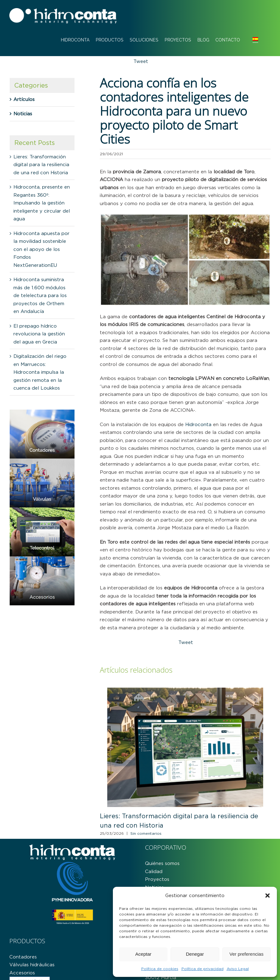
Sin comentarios (146, 833)
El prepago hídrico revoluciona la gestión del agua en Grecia (39, 334)
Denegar (195, 954)
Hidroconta (198, 424)
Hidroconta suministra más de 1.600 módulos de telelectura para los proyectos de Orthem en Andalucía (40, 295)
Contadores (23, 957)
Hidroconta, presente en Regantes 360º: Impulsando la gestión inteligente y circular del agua (42, 203)
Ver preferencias (246, 954)
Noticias (23, 114)
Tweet (141, 61)
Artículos (24, 99)
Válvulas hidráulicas (32, 965)
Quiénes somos (162, 863)
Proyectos (157, 879)
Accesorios (22, 973)
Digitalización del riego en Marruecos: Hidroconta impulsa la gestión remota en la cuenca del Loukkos (40, 372)
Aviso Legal (238, 969)
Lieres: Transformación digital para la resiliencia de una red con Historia (41, 165)
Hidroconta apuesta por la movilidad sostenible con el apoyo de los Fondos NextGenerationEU (41, 249)
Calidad (154, 871)
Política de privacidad (203, 969)
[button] (268, 896)
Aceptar (143, 954)
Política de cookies (160, 969)
